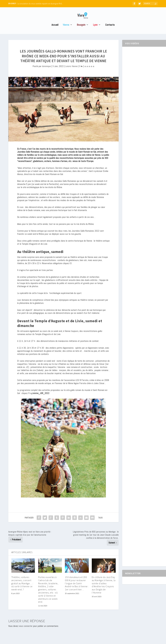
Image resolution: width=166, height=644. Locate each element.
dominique (46, 72)
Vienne (66, 30)
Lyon (95, 30)
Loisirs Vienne (71, 72)
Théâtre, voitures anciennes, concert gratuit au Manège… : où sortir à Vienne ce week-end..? (22, 589)
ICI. (71, 269)
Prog (39, 399)
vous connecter (26, 631)
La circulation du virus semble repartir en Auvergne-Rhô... (40, 4)
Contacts (110, 30)
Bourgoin (81, 30)
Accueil (55, 30)
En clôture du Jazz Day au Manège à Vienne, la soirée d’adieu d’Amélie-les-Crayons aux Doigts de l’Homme (104, 590)
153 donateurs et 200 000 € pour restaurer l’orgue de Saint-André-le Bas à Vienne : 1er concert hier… (77, 589)
